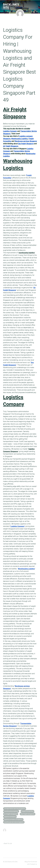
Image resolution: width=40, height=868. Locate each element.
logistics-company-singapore (13, 819)
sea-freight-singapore (28, 814)
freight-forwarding (27, 811)
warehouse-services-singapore (14, 822)
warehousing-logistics (11, 811)
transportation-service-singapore (15, 809)
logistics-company (10, 817)
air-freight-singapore (11, 814)
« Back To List (7, 843)
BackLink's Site (11, 6)
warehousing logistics (27, 253)
